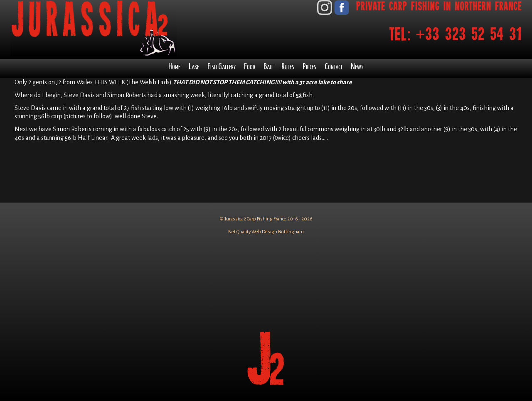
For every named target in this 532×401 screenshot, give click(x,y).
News (357, 67)
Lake (194, 67)
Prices (309, 67)
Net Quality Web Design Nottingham (266, 232)
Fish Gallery (222, 67)
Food (250, 67)
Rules (288, 67)
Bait (268, 67)
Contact (334, 67)
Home (174, 67)
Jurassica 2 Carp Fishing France (255, 219)
